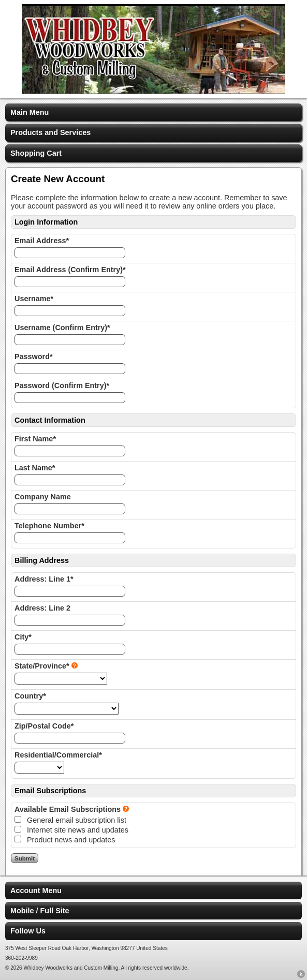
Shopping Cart (36, 153)
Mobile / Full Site (40, 911)
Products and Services (50, 132)
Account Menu (36, 890)
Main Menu (30, 112)
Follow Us (28, 931)
